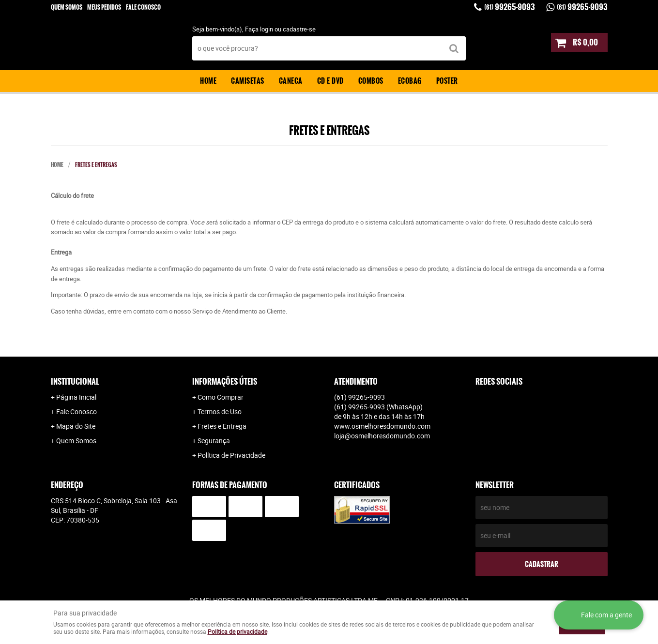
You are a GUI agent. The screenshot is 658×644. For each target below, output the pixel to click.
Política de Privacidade (231, 455)
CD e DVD (330, 81)
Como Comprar (221, 397)
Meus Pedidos (104, 7)
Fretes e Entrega (222, 426)
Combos (371, 81)
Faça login (259, 29)
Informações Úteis (225, 382)
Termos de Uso (220, 412)
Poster (447, 81)
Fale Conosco (143, 7)
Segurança (214, 441)
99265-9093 (510, 7)
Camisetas (248, 81)
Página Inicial (76, 397)
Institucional (75, 382)
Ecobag (410, 81)
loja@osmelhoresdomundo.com (382, 436)
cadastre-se (299, 29)
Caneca (291, 81)
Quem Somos (67, 7)
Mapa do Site (76, 426)
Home (208, 81)
